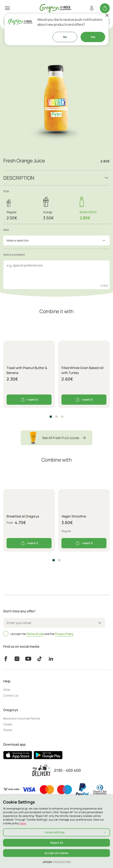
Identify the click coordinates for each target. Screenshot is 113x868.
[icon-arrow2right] (99, 623)
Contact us (11, 695)
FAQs (7, 690)
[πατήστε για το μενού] (7, 8)
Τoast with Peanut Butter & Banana (27, 370)
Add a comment (14, 255)
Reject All (57, 843)
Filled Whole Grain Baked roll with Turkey (82, 370)
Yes (93, 37)
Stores (8, 730)
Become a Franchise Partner (22, 718)
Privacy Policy (64, 634)
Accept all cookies (56, 853)
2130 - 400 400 (67, 770)
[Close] (107, 15)
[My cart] (105, 8)
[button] (51, 417)
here (23, 823)
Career (8, 724)
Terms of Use (35, 634)
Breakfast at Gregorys (23, 516)
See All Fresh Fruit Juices (56, 438)
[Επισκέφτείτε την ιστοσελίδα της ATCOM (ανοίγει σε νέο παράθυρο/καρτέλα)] (57, 862)
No (65, 37)
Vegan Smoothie (74, 516)
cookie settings (55, 832)
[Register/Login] (92, 8)
